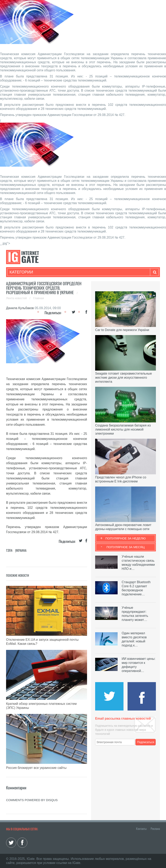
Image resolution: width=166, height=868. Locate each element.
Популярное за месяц (126, 547)
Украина (21, 550)
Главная (39, 298)
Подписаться (146, 742)
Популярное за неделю (126, 538)
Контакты (141, 828)
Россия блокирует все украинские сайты (36, 768)
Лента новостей (17, 298)
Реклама (155, 828)
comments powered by (32, 800)
